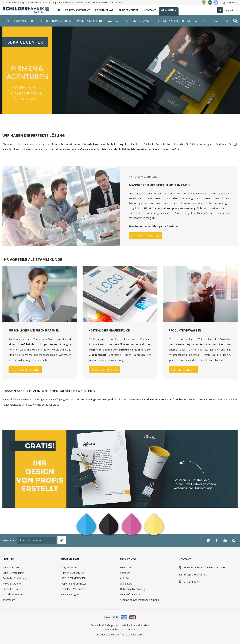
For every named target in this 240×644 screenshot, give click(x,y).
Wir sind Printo (11, 567)
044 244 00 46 (94, 3)
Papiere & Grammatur (74, 584)
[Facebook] (217, 540)
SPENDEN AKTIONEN (74, 578)
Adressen (125, 573)
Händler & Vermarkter (74, 589)
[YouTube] (225, 540)
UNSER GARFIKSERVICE (104, 370)
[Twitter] (208, 540)
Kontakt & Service (13, 594)
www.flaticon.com (136, 634)
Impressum (9, 600)
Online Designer (70, 594)
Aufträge (125, 578)
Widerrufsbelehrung (131, 594)
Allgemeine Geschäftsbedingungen (139, 600)
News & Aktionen (12, 584)
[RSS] (233, 540)
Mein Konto (232, 3)
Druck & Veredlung (13, 573)
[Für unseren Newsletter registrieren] (37, 540)
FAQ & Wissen (69, 567)
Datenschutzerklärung (132, 589)
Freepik (115, 634)
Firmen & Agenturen (73, 573)
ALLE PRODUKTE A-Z (183, 370)
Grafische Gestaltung (14, 578)
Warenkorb (126, 584)
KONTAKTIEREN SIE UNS (145, 236)
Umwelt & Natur (12, 589)
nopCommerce (127, 629)
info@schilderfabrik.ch (196, 575)
